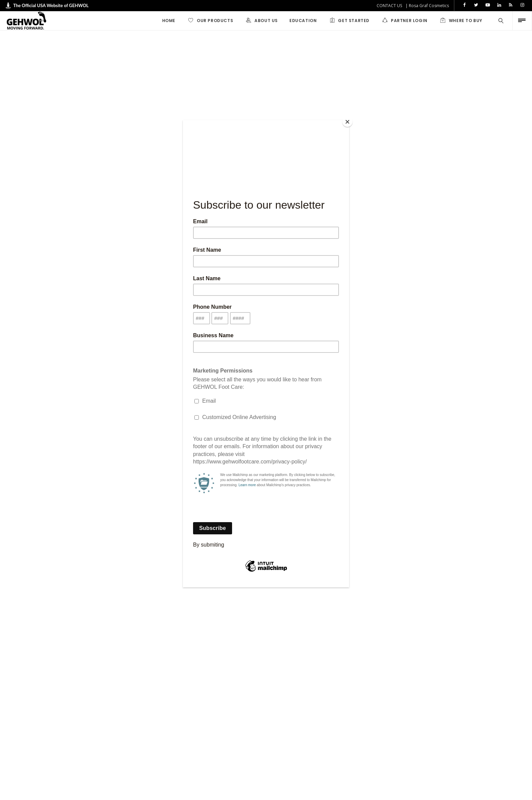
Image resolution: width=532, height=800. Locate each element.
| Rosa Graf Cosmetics (427, 6)
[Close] (347, 122)
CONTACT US (389, 6)
